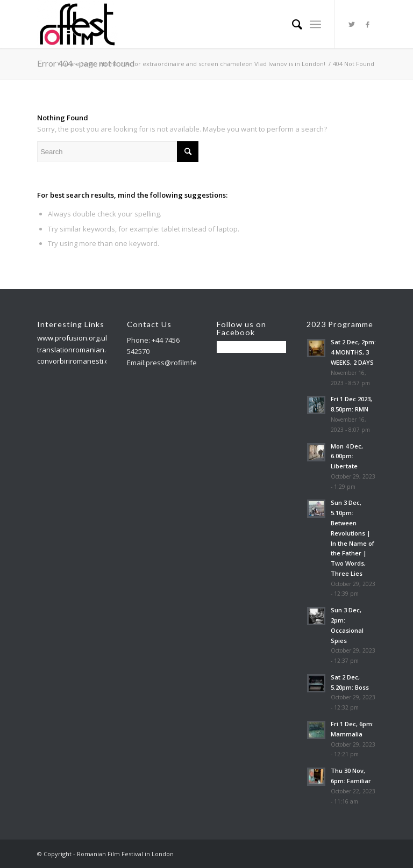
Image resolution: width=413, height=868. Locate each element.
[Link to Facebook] (368, 24)
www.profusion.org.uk (73, 338)
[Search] (292, 24)
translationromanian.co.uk (80, 350)
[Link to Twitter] (352, 24)
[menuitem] (292, 24)
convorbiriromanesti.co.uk (80, 361)
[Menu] (315, 24)
